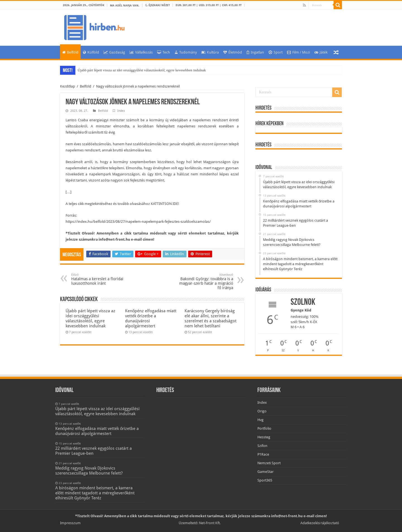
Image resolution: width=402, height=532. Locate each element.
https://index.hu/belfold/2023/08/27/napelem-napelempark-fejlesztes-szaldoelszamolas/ (138, 222)
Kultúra (210, 52)
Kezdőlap (68, 86)
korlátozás (193, 168)
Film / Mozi (298, 52)
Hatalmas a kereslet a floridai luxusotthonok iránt (100, 279)
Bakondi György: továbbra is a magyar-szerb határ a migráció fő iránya (204, 281)
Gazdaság (114, 52)
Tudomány (186, 52)
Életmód (233, 52)
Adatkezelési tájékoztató (320, 523)
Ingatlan (255, 52)
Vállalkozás (141, 52)
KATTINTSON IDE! (165, 204)
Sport (276, 52)
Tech (164, 52)
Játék (321, 52)
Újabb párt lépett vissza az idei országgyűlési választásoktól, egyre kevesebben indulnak (142, 70)
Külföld (91, 52)
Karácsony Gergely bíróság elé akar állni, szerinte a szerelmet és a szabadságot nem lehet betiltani (210, 318)
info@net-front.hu (114, 239)
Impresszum (70, 523)
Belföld (70, 52)
